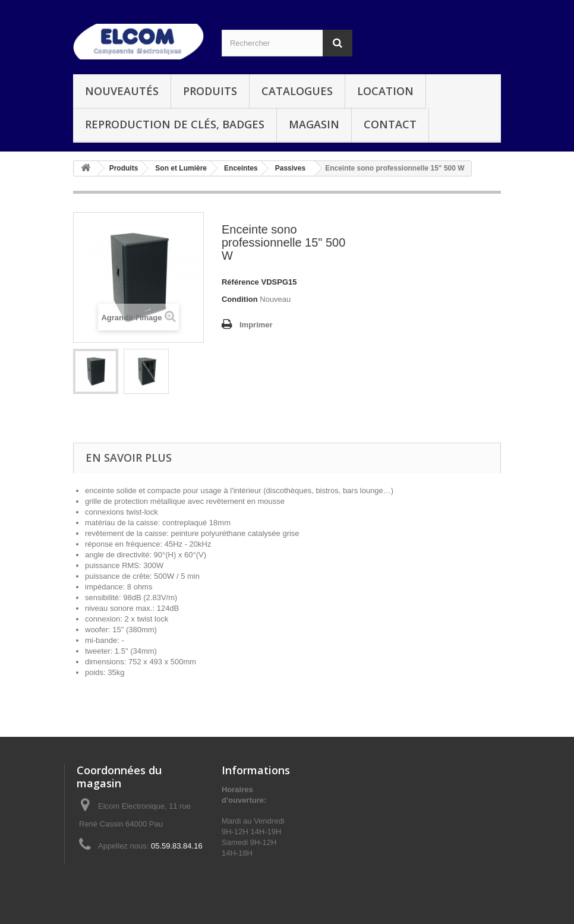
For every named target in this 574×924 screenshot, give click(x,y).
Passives (290, 168)
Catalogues (297, 91)
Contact (390, 124)
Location (385, 91)
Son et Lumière (181, 168)
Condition (240, 299)
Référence (240, 282)
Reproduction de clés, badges (175, 124)
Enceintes (241, 168)
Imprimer (256, 325)
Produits (210, 91)
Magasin (314, 124)
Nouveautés (122, 91)
